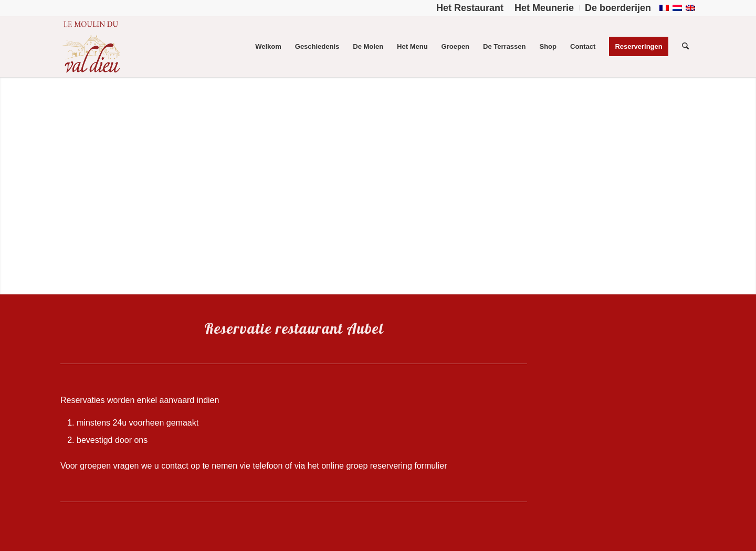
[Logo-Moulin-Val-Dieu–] (91, 47)
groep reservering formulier (396, 466)
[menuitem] (470, 8)
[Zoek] (685, 47)
